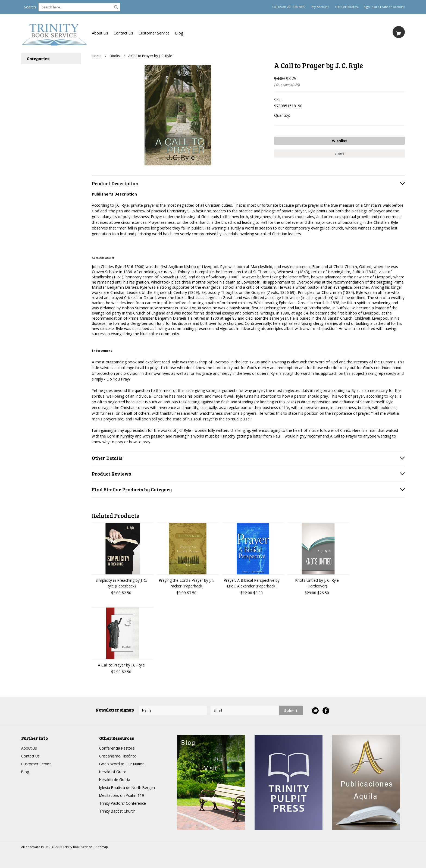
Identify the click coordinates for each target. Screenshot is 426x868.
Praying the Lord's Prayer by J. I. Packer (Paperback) (186, 583)
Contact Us (123, 33)
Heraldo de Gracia (115, 780)
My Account (320, 7)
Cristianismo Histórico (118, 756)
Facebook (326, 711)
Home (97, 56)
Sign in (369, 7)
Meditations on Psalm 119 (122, 795)
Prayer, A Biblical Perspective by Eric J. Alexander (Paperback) (252, 583)
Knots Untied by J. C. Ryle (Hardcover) (317, 583)
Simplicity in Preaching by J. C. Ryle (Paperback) (121, 583)
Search (30, 7)
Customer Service (154, 33)
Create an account (391, 7)
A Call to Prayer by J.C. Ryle (121, 665)
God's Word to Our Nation (122, 764)
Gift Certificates (346, 7)
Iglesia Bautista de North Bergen (128, 787)
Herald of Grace (113, 772)
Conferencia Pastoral (118, 748)
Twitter (315, 711)
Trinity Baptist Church (118, 811)
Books (115, 56)
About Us (100, 33)
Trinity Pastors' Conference (123, 803)
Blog (179, 33)
